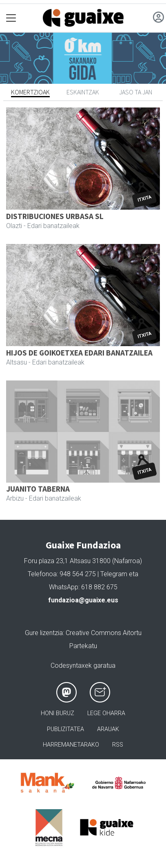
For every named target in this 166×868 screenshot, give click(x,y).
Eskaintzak (83, 92)
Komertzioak (30, 92)
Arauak (108, 729)
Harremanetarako (71, 745)
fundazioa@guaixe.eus (83, 600)
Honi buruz (58, 713)
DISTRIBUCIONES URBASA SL (55, 216)
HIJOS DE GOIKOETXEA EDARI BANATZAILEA (79, 353)
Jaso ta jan (136, 92)
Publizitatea (65, 729)
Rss (118, 745)
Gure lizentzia (44, 633)
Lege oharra (106, 713)
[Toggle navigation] (11, 18)
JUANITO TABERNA (38, 489)
